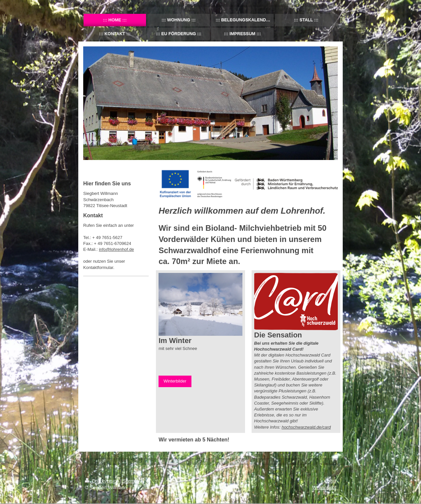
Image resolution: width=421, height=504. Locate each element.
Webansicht (324, 488)
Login (331, 481)
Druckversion (102, 481)
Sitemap (131, 481)
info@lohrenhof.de (116, 249)
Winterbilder (175, 381)
